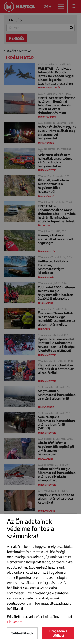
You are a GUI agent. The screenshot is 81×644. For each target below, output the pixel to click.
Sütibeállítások (22, 633)
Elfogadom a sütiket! (58, 633)
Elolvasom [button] (15, 622)
